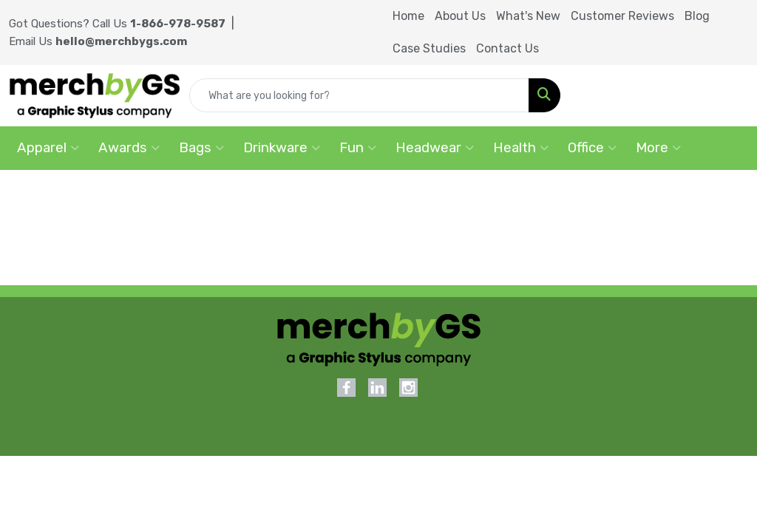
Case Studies (429, 48)
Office (592, 148)
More (658, 148)
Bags (201, 148)
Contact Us (508, 48)
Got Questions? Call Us (117, 24)
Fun (358, 148)
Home (408, 16)
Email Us (98, 41)
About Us (460, 16)
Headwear (435, 148)
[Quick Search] (359, 95)
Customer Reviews (622, 16)
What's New (528, 16)
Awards (129, 148)
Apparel (48, 148)
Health (521, 148)
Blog (697, 16)
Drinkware (282, 148)
